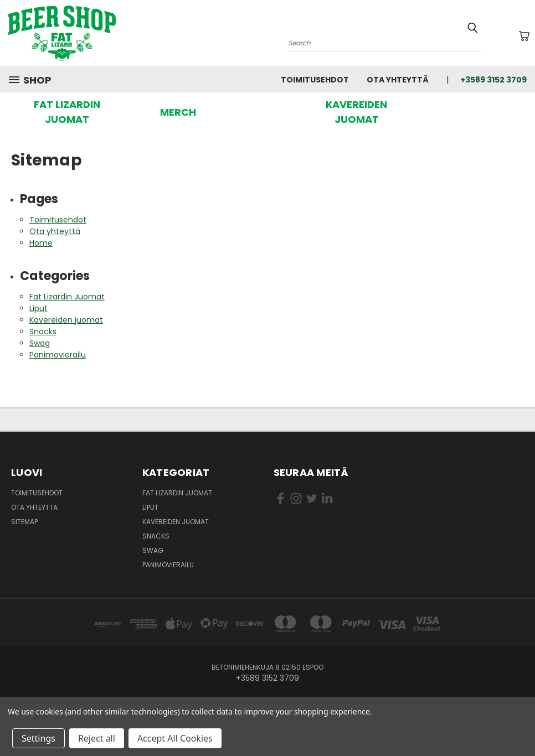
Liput (38, 308)
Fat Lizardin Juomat (67, 297)
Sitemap (24, 522)
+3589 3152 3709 (493, 80)
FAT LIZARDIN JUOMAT (67, 112)
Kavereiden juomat (66, 320)
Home (41, 243)
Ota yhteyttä (398, 80)
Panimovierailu (58, 355)
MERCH (178, 112)
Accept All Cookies (175, 738)
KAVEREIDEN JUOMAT (356, 112)
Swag (40, 343)
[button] (67, 112)
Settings (38, 738)
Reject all (97, 738)
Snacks (43, 332)
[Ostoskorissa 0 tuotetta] (524, 36)
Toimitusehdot (315, 80)
